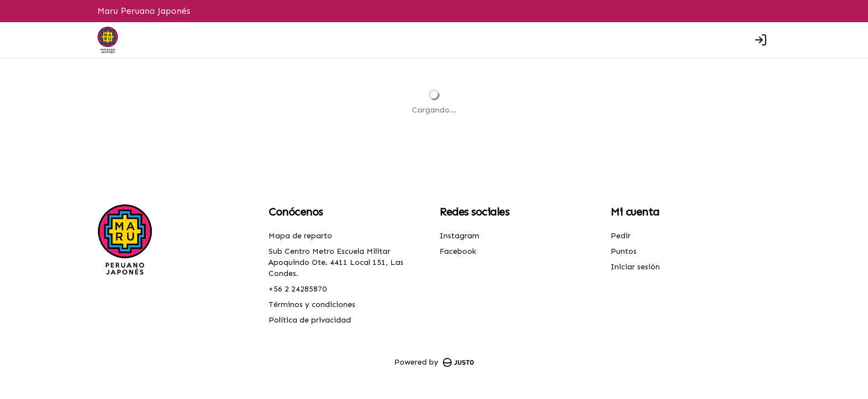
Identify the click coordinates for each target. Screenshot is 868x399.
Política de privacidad (310, 320)
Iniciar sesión (635, 267)
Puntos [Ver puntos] (624, 251)
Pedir (621, 236)
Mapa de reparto (300, 236)
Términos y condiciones (312, 305)
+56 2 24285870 (298, 289)
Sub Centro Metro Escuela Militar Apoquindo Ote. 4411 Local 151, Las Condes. (336, 262)
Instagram (459, 236)
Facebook (458, 251)
